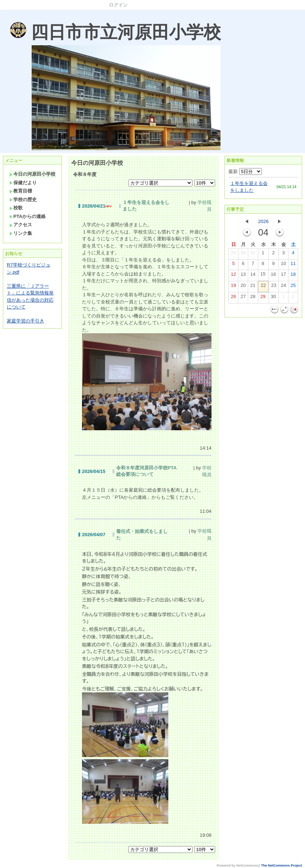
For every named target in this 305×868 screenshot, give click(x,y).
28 (253, 298)
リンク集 (21, 233)
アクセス (21, 225)
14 (253, 276)
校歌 (16, 208)
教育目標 (21, 191)
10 (283, 265)
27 (243, 298)
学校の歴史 (23, 199)
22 (263, 287)
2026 (263, 221)
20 (243, 287)
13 (243, 276)
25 (293, 287)
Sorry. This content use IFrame (3, 13)
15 (263, 275)
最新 (245, 171)
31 (253, 254)
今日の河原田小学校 (32, 174)
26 (233, 298)
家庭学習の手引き (26, 321)
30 (243, 254)
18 (293, 276)
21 (253, 287)
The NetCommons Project (282, 865)
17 (283, 276)
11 (293, 265)
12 (233, 276)
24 (283, 287)
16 (273, 276)
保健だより (23, 183)
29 (233, 254)
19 (233, 287)
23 (274, 287)
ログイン (118, 5)
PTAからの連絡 (28, 216)
